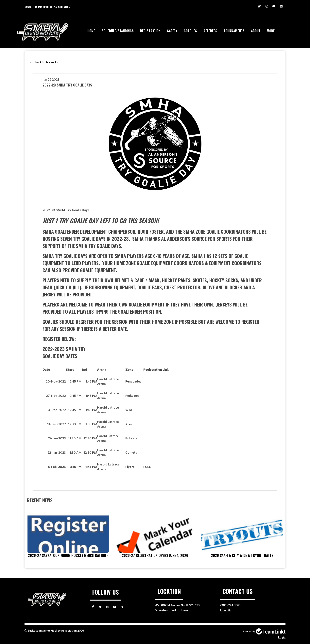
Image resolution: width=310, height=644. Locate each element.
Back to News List (47, 62)
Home (91, 31)
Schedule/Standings (118, 31)
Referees (210, 31)
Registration (150, 31)
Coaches (190, 31)
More (271, 31)
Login (282, 637)
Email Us (226, 610)
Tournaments (234, 31)
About (256, 31)
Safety (172, 31)
